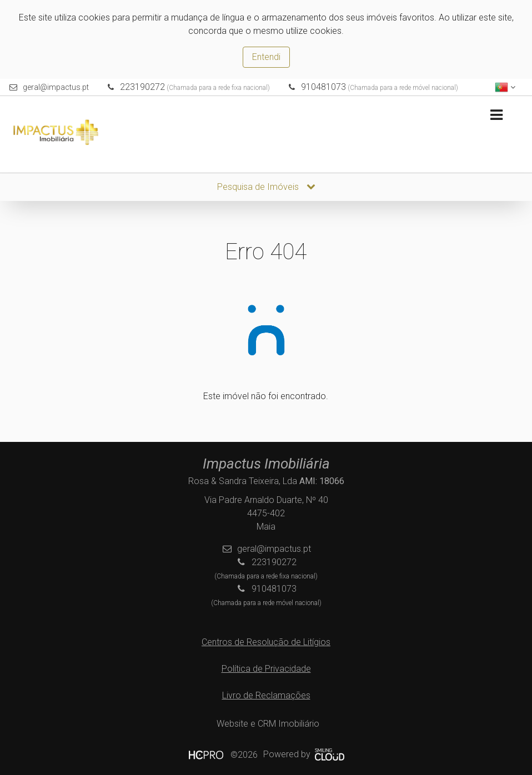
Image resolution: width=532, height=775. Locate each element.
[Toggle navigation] (496, 115)
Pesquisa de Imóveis (266, 187)
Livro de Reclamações (266, 695)
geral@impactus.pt (56, 87)
